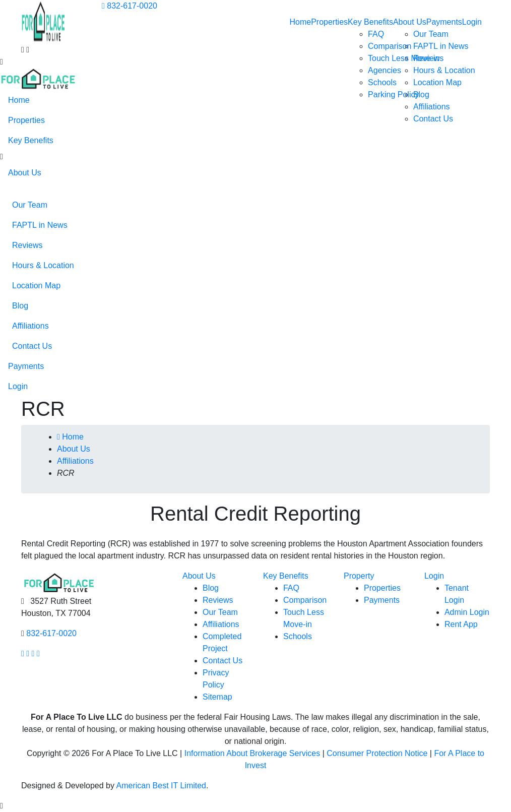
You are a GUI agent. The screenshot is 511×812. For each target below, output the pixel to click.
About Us (410, 22)
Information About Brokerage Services (252, 753)
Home (300, 22)
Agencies (385, 70)
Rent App (461, 624)
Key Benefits (370, 22)
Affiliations (432, 107)
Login (472, 22)
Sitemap (217, 697)
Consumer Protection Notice (377, 753)
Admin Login (467, 612)
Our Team (431, 34)
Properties (329, 22)
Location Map (437, 82)
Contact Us (433, 119)
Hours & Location (444, 70)
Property (359, 576)
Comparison (390, 46)
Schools (382, 82)
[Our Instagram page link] (28, 653)
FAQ (376, 34)
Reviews (428, 58)
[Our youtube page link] (33, 653)
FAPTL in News (441, 46)
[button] (2, 157)
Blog (421, 95)
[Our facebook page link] (23, 653)
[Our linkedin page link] (38, 653)
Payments (444, 22)
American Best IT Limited (161, 786)
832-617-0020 (130, 6)
